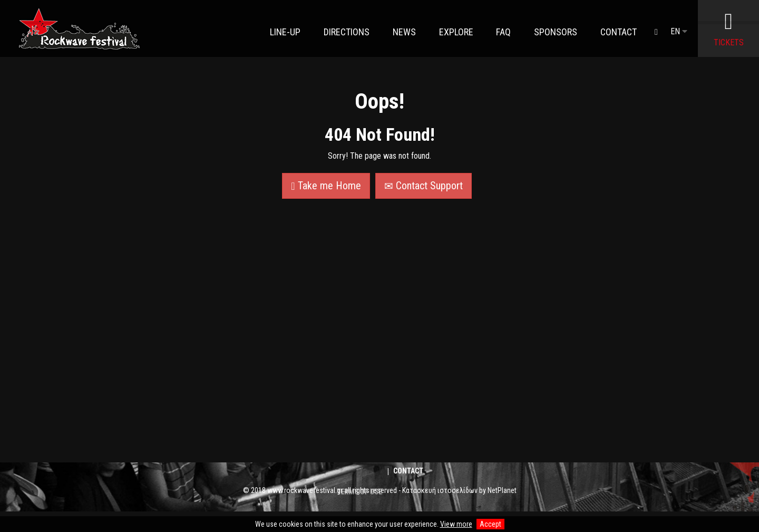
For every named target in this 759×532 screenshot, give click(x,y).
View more (456, 524)
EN (679, 31)
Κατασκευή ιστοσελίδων (440, 490)
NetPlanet (502, 490)
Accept (490, 524)
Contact (408, 471)
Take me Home (326, 186)
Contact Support (424, 186)
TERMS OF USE (359, 515)
